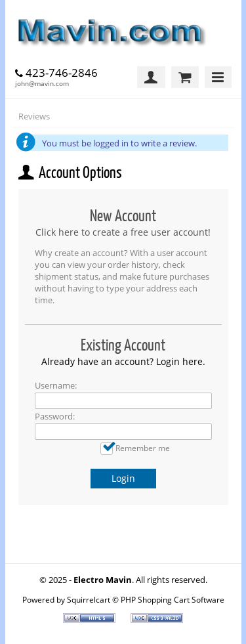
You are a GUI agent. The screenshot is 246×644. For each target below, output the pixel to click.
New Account (123, 216)
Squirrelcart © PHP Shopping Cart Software (146, 599)
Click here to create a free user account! (123, 232)
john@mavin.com (42, 83)
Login (123, 478)
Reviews (34, 116)
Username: (56, 385)
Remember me (143, 448)
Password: (55, 416)
